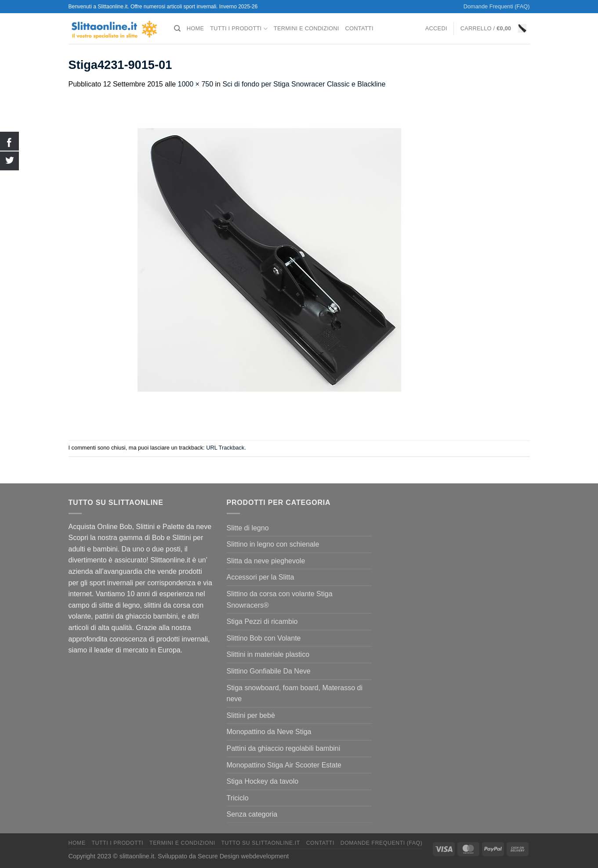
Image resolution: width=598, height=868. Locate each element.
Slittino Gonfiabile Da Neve (269, 671)
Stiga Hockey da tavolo (263, 781)
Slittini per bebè (251, 715)
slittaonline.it (137, 856)
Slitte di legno (248, 528)
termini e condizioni (306, 28)
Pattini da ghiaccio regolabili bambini (284, 748)
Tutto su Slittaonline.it (260, 843)
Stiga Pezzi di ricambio (262, 621)
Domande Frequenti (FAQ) (497, 6)
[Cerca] (177, 29)
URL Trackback (225, 448)
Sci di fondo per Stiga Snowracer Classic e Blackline (304, 84)
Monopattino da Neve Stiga (269, 732)
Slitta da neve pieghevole (266, 561)
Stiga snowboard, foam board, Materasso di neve (295, 693)
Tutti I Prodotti (239, 29)
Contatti (359, 28)
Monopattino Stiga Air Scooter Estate (284, 765)
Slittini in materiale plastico (268, 654)
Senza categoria (252, 814)
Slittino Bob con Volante (264, 638)
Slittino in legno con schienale (273, 544)
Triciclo (238, 798)
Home (195, 28)
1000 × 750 (196, 84)
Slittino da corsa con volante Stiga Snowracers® (280, 600)
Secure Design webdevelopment (243, 856)
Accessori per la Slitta (261, 577)
